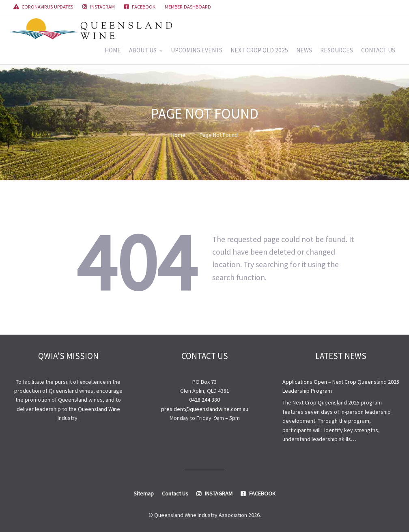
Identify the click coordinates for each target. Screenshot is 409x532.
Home (178, 135)
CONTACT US (378, 50)
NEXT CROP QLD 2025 (259, 50)
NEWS (304, 50)
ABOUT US (143, 50)
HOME (113, 50)
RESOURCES (337, 50)
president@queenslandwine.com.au (205, 409)
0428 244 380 (204, 400)
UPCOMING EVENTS (197, 50)
